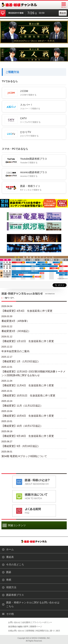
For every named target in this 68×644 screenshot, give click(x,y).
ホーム (10, 549)
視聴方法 (11, 587)
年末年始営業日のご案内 (15, 351)
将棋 (9, 580)
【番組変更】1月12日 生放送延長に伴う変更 (28, 341)
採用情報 (30, 631)
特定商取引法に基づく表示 (48, 631)
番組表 (63, 13)
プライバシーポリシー (42, 622)
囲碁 (9, 572)
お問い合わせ (14, 622)
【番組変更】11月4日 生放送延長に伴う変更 (28, 385)
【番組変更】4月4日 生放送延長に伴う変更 (27, 311)
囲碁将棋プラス (15, 595)
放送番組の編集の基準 (18, 626)
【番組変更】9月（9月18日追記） (21, 446)
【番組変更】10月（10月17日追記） (22, 426)
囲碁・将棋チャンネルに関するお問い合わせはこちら (33, 604)
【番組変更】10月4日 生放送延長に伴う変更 (28, 416)
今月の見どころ (15, 565)
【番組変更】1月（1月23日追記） (21, 361)
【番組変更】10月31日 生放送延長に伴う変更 (28, 396)
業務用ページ (36, 626)
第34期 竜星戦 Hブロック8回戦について (24, 456)
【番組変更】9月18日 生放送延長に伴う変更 (28, 436)
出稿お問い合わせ (16, 631)
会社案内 (26, 622)
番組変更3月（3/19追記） (16, 331)
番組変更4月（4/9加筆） (15, 321)
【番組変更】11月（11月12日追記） (22, 406)
